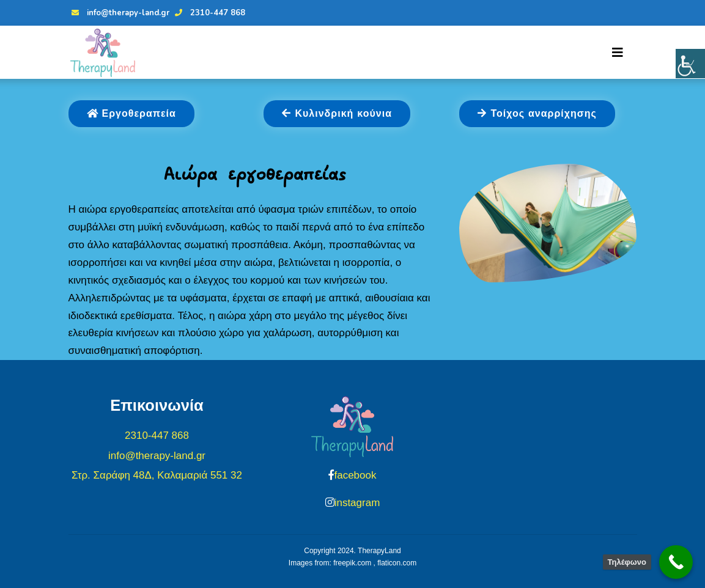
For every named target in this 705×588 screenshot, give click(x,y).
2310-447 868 (209, 13)
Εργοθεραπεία (131, 114)
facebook (355, 475)
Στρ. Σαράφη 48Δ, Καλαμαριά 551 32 (157, 475)
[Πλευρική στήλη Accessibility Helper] (690, 64)
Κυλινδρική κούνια (337, 114)
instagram (357, 503)
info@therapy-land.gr (119, 13)
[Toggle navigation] (618, 53)
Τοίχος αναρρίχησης (537, 114)
